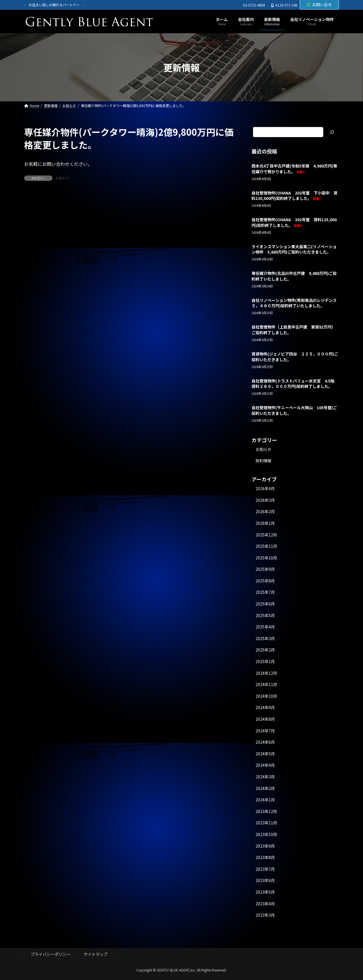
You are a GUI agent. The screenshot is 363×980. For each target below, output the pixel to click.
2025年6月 (265, 604)
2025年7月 (265, 592)
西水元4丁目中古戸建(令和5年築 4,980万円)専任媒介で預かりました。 (294, 169)
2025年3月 (265, 638)
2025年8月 (265, 581)
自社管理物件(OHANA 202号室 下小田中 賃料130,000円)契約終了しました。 (295, 196)
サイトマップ (96, 954)
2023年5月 (265, 892)
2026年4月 (265, 489)
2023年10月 (266, 834)
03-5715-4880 (254, 5)
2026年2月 (265, 512)
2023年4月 (265, 904)
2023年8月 (265, 858)
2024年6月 (265, 742)
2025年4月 (265, 627)
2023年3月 (265, 915)
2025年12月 (266, 535)
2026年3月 (265, 500)
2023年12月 (266, 811)
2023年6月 (265, 881)
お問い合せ (319, 5)
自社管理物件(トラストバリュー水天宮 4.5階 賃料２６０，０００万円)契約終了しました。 (295, 384)
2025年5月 (265, 615)
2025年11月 (266, 546)
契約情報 (263, 461)
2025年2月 (265, 650)
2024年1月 (265, 800)
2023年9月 (265, 846)
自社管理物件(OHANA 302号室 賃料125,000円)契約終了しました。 (294, 223)
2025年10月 (266, 558)
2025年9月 (265, 569)
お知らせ (62, 178)
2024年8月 (265, 719)
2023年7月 (265, 869)
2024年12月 (266, 673)
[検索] (332, 132)
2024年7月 (265, 731)
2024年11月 (266, 685)
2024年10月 (266, 696)
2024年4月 (265, 765)
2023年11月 (266, 823)
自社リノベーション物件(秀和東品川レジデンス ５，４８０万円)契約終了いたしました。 (296, 303)
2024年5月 (265, 754)
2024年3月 (265, 777)
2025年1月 (265, 661)
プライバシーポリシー (50, 954)
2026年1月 (265, 523)
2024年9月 (265, 708)
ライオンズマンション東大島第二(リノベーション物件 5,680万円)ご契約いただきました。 (294, 249)
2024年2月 (265, 788)
